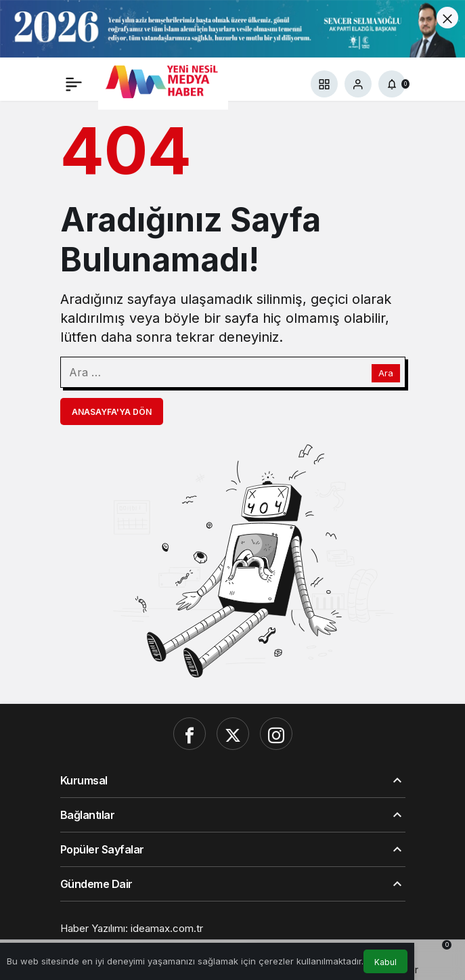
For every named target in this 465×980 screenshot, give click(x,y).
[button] (324, 83)
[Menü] (74, 83)
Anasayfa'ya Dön (112, 412)
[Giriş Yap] (358, 83)
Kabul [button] (385, 962)
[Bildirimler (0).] (392, 83)
